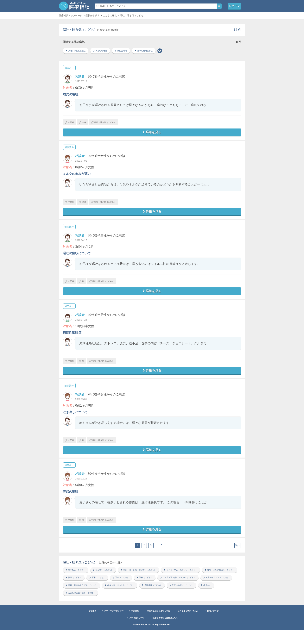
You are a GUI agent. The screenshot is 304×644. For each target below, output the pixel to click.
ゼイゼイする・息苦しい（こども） (199, 582)
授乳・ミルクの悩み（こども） (83, 590)
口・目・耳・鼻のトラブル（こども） (87, 598)
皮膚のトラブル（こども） (131, 598)
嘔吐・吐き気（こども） (112, 124)
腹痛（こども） (118, 590)
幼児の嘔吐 (71, 95)
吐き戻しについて (75, 420)
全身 (87, 124)
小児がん (139, 607)
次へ (237, 558)
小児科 (71, 124)
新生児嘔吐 (129, 51)
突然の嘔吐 (71, 502)
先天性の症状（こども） (111, 607)
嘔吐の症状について (77, 258)
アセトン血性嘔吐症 (78, 51)
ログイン (234, 6)
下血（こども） (172, 590)
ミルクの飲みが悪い (77, 176)
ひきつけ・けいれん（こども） (217, 598)
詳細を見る (152, 134)
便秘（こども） (199, 590)
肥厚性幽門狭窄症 (154, 51)
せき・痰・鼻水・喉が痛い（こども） (150, 582)
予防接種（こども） (78, 607)
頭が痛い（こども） (109, 582)
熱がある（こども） (78, 582)
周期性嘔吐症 (105, 51)
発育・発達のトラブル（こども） (173, 598)
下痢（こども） (145, 590)
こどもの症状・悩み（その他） (171, 607)
